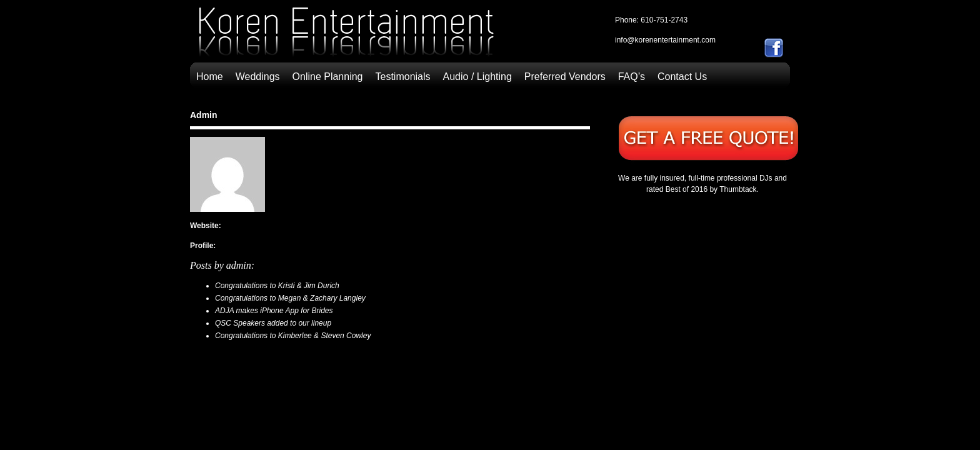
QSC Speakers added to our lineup (273, 323)
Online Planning (328, 77)
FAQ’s (632, 77)
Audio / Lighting (477, 77)
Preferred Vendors (565, 77)
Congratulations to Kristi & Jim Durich (277, 286)
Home (210, 77)
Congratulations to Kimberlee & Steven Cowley (293, 336)
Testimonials (403, 77)
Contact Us (682, 77)
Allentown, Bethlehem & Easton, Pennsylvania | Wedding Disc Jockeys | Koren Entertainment (346, 35)
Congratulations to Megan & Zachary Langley (290, 298)
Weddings (258, 77)
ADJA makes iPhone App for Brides (274, 311)
